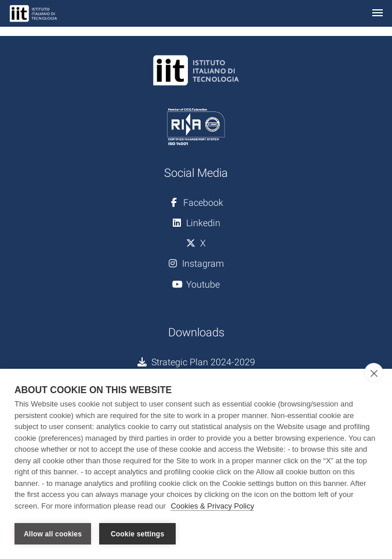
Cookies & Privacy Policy (212, 506)
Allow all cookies (53, 534)
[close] (374, 373)
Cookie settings (137, 534)
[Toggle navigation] (378, 14)
